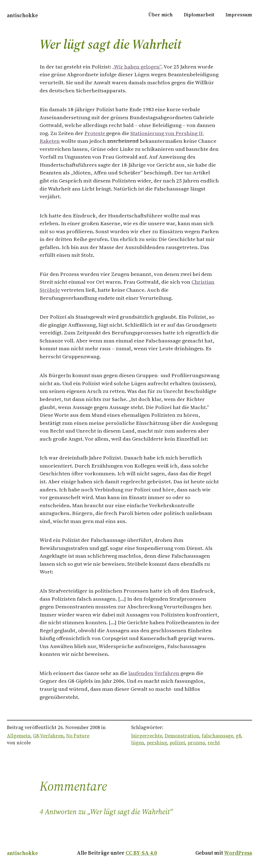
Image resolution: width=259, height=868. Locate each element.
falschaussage (217, 736)
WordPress (238, 853)
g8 (238, 736)
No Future (78, 736)
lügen (138, 743)
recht (214, 743)
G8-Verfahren (48, 736)
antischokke (22, 15)
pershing (157, 743)
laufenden (141, 673)
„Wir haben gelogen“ (137, 67)
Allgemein (19, 736)
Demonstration (182, 736)
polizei (177, 743)
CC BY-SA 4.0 (141, 853)
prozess (196, 743)
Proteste (95, 133)
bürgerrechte (147, 736)
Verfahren (167, 673)
